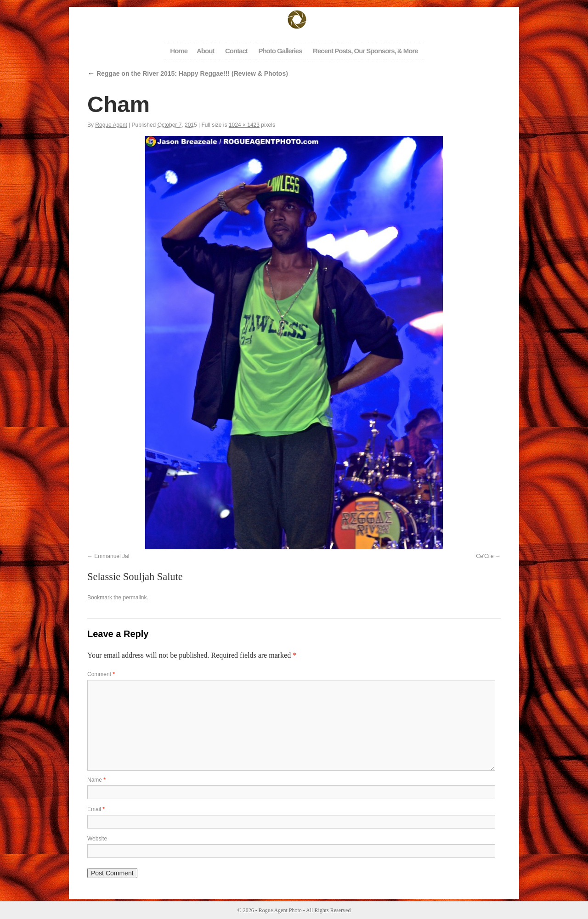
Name (96, 780)
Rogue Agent (111, 125)
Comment (101, 674)
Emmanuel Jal (112, 556)
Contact (236, 51)
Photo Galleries (280, 51)
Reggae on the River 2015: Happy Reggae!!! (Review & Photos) (188, 73)
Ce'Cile (485, 556)
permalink (135, 598)
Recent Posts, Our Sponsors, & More (365, 51)
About (205, 51)
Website (97, 839)
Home (179, 51)
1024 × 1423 (244, 125)
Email (96, 809)
